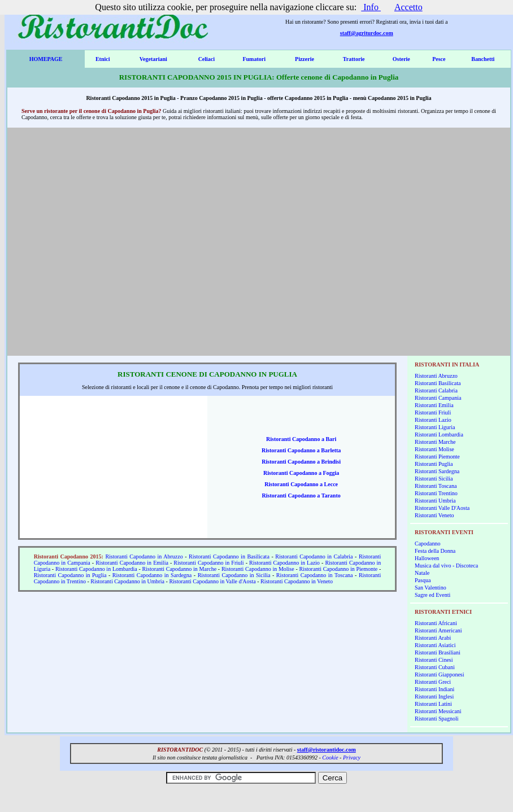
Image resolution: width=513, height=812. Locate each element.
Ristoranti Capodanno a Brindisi (301, 462)
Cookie (330, 758)
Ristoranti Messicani (438, 711)
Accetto (408, 7)
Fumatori (254, 59)
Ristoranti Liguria (435, 427)
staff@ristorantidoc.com (327, 750)
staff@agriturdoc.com (367, 33)
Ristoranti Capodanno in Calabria (314, 556)
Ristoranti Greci (433, 682)
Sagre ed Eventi (432, 595)
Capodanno (428, 543)
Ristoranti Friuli (433, 412)
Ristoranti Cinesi (434, 660)
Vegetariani (153, 59)
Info (371, 7)
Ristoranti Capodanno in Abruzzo (144, 556)
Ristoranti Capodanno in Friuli (208, 563)
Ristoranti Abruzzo (436, 376)
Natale (422, 573)
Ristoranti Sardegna (437, 471)
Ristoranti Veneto (434, 515)
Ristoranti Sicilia (434, 479)
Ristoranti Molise (434, 449)
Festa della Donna (435, 551)
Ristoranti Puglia (434, 464)
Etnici (103, 59)
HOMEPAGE (46, 59)
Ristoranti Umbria (435, 501)
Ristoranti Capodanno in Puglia (70, 575)
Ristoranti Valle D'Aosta (442, 508)
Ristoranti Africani (436, 623)
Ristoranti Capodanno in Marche (180, 569)
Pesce (439, 59)
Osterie (401, 59)
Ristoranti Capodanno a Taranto (301, 496)
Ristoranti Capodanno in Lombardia (96, 569)
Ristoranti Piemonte (437, 457)
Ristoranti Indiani (434, 689)
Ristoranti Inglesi (434, 697)
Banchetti (483, 59)
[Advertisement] (108, 242)
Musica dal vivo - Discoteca (446, 566)
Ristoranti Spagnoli (437, 719)
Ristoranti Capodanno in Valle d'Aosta (212, 581)
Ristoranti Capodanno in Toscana (315, 575)
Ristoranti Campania (438, 398)
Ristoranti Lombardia (439, 435)
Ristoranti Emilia (434, 405)
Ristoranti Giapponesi (440, 675)
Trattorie (354, 59)
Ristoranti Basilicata (438, 383)
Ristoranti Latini (433, 704)
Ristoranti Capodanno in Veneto (297, 581)
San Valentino (431, 588)
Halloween (427, 558)
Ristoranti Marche (435, 442)
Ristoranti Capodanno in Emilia (132, 563)
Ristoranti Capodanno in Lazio (284, 563)
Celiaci (206, 59)
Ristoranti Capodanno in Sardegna (152, 575)
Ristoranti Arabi (433, 638)
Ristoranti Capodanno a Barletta (301, 450)
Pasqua (423, 580)
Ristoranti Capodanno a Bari (301, 439)
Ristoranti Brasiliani (438, 652)
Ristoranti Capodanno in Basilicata (229, 556)
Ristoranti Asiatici (435, 645)
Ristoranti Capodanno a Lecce (301, 484)
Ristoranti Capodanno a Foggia (301, 473)
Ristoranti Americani (438, 630)
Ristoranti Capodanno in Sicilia (234, 575)
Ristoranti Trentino (436, 493)
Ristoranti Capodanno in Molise (258, 569)
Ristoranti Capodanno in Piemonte (339, 569)
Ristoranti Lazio (433, 420)
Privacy (352, 758)
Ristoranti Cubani (435, 667)
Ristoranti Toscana (436, 486)
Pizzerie (305, 59)
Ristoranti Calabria (436, 390)
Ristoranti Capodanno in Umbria (127, 581)
